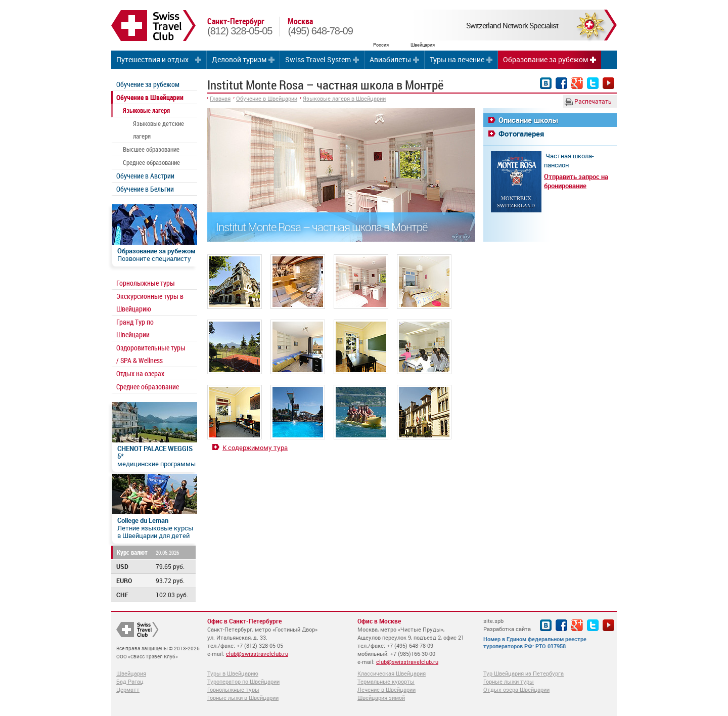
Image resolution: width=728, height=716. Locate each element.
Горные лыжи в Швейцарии (243, 698)
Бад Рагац (130, 681)
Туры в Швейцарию (233, 673)
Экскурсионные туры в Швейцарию (150, 302)
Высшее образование (151, 149)
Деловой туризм (239, 59)
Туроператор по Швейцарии (243, 681)
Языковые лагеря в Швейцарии (344, 98)
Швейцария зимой (381, 698)
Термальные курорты (386, 681)
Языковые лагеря (146, 110)
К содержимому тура (255, 447)
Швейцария (131, 673)
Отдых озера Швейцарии (516, 689)
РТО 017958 (551, 646)
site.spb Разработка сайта (507, 625)
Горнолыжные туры (146, 283)
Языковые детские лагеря (158, 130)
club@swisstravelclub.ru (257, 654)
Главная (220, 98)
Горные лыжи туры (509, 681)
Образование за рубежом (545, 59)
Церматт (128, 689)
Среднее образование (151, 162)
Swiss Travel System (318, 59)
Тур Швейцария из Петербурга (524, 673)
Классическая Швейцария (392, 673)
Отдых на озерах (140, 373)
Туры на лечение (457, 59)
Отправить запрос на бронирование (576, 181)
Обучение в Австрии (145, 176)
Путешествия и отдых (152, 59)
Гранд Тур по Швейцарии (135, 328)
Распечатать (588, 102)
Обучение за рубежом (148, 84)
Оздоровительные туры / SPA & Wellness (151, 354)
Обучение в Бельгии (145, 189)
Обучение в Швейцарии (150, 97)
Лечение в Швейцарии (386, 689)
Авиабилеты (390, 59)
